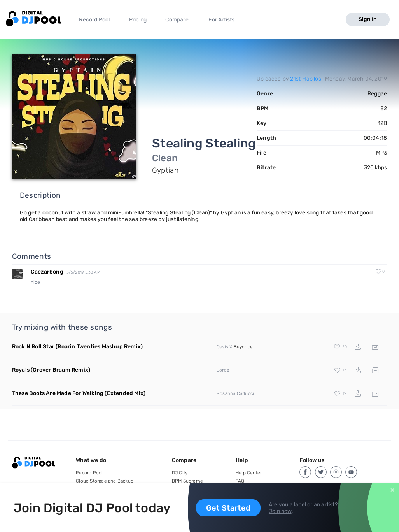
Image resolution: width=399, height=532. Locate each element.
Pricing (138, 20)
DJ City (180, 473)
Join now (280, 511)
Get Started (228, 508)
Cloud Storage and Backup (105, 481)
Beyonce (243, 347)
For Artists (221, 20)
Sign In (368, 19)
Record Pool (94, 20)
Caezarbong (47, 272)
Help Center (249, 473)
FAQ (240, 481)
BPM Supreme (187, 481)
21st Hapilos (305, 79)
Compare (177, 20)
